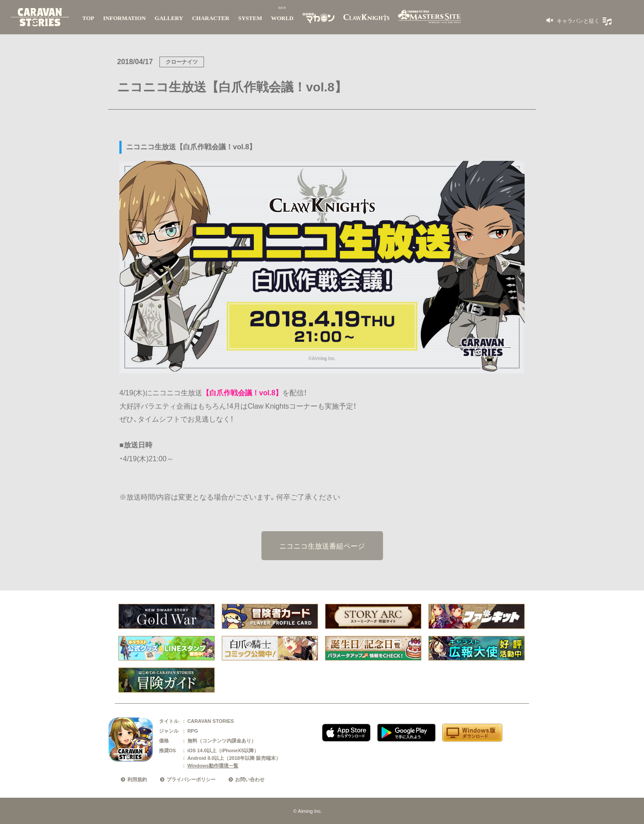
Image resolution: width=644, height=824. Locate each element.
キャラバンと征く (577, 20)
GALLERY (169, 18)
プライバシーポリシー (191, 779)
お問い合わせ (250, 779)
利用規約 (137, 779)
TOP (88, 18)
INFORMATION (125, 18)
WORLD (282, 18)
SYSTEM (250, 18)
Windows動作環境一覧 (213, 766)
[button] (573, 20)
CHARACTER (211, 18)
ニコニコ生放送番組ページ (322, 545)
